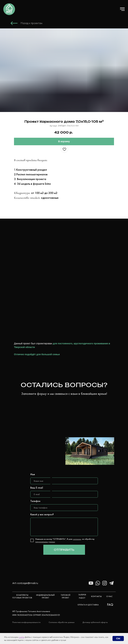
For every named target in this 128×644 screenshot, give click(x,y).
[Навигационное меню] (122, 9)
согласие (77, 539)
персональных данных (45, 542)
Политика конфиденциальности (26, 622)
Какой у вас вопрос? (42, 514)
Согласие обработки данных (62, 622)
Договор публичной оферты (95, 622)
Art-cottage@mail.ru (25, 583)
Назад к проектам (31, 23)
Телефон (35, 501)
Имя (33, 474)
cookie (22, 637)
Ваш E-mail (37, 488)
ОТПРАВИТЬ (64, 550)
